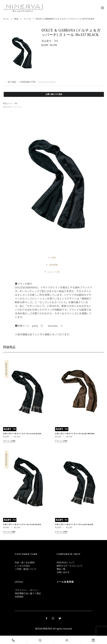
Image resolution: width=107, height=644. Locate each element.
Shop (16, 19)
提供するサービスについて (70, 566)
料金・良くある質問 (25, 562)
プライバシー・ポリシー (27, 590)
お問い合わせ (63, 572)
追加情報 (53, 265)
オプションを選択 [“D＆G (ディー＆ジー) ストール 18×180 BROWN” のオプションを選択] (61, 441)
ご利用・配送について (26, 569)
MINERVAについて (66, 562)
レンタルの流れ (22, 566)
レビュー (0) (54, 272)
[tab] (53, 258)
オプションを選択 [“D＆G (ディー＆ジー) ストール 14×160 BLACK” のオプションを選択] (9, 441)
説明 (53, 258)
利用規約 (19, 597)
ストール (27, 19)
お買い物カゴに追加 (54, 94)
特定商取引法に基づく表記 (28, 593)
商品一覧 (61, 569)
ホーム (6, 19)
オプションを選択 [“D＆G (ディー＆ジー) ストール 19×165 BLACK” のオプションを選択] (9, 532)
